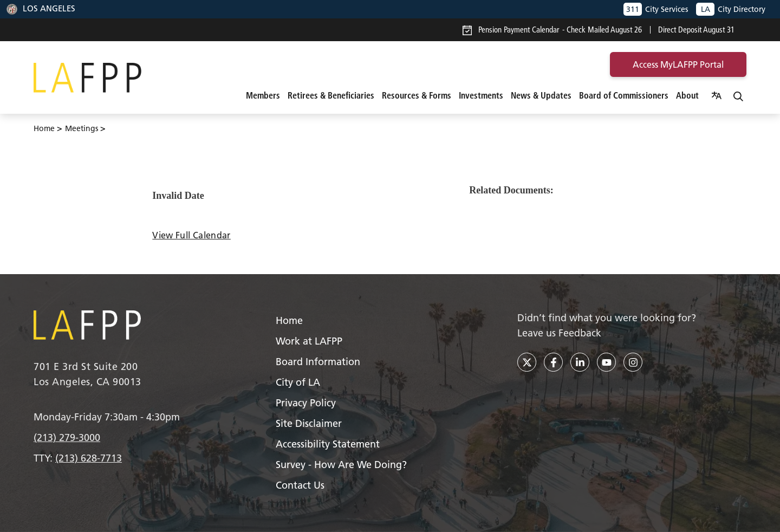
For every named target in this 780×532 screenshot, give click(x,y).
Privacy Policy (306, 403)
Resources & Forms (417, 95)
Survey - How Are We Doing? (341, 465)
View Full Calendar (191, 235)
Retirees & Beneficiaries (331, 95)
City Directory (731, 9)
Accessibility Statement (328, 444)
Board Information (318, 362)
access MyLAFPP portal (678, 64)
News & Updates (541, 95)
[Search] (738, 95)
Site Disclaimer (309, 423)
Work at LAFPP (309, 341)
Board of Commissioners (624, 95)
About (687, 95)
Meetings (82, 128)
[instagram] (633, 362)
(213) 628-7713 (89, 458)
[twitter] (527, 362)
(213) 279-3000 (67, 437)
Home (44, 128)
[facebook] (553, 362)
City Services (656, 9)
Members (263, 95)
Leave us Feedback (559, 333)
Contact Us (300, 485)
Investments (481, 95)
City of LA (298, 382)
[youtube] (606, 362)
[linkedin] (580, 362)
